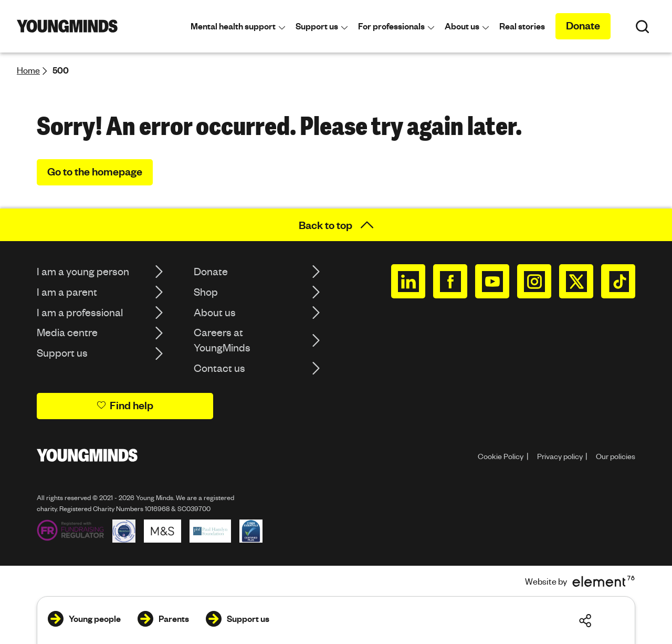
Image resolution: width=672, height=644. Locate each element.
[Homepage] (67, 26)
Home (28, 70)
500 (61, 70)
